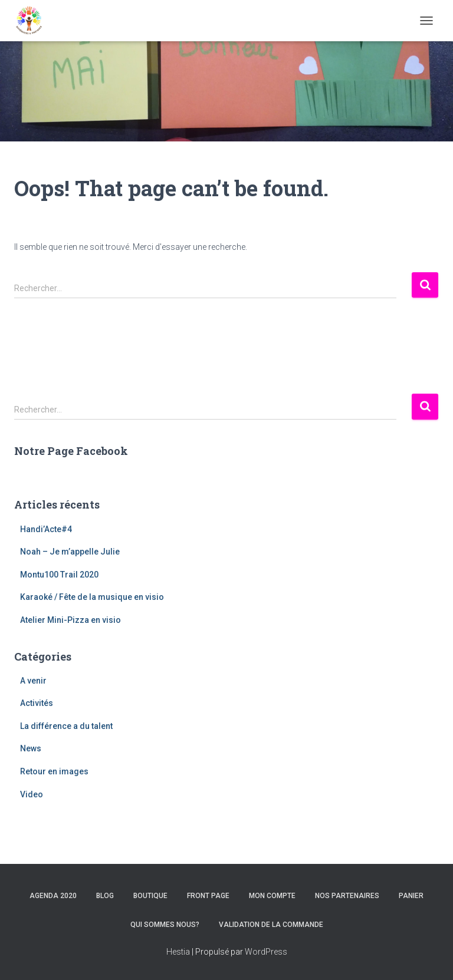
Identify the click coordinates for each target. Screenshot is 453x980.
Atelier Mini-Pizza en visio (70, 620)
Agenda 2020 (53, 896)
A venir (33, 681)
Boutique (150, 896)
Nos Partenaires (347, 896)
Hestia (178, 952)
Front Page (208, 896)
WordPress (266, 952)
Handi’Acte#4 (46, 529)
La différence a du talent (66, 726)
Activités (37, 703)
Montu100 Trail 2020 (59, 575)
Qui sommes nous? (165, 925)
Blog (105, 896)
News (31, 748)
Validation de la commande (271, 925)
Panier (411, 896)
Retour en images (54, 771)
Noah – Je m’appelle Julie (70, 552)
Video (32, 794)
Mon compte (272, 896)
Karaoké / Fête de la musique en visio (92, 597)
